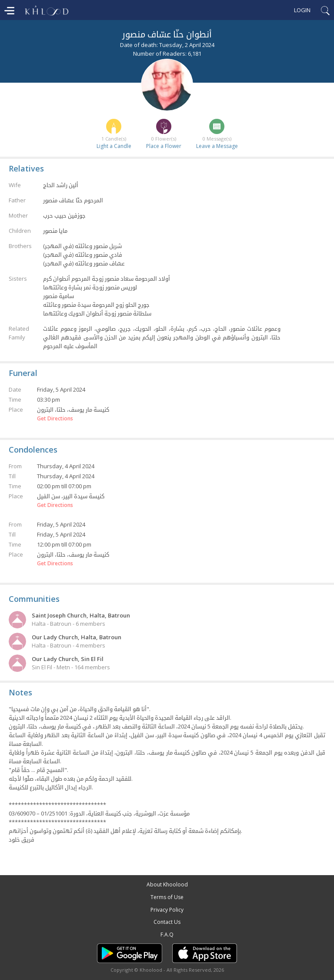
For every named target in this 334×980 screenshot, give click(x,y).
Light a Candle (114, 146)
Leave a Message (217, 146)
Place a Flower (164, 146)
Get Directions (55, 419)
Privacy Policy (167, 910)
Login (302, 10)
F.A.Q (167, 935)
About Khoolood (167, 884)
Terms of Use (167, 897)
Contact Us (167, 922)
